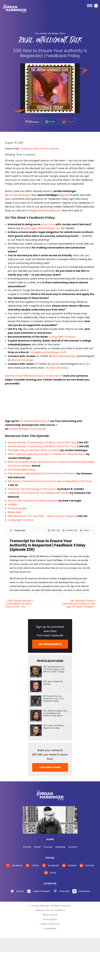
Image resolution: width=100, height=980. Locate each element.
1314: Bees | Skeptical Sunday (53, 683)
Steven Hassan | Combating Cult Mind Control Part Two (42, 446)
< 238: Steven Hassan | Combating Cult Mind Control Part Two (19, 604)
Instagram (51, 865)
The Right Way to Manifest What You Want (34, 450)
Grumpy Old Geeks (57, 368)
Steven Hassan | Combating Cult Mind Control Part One (42, 442)
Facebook (14, 865)
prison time (48, 224)
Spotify (20, 891)
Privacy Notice (50, 915)
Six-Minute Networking (33, 421)
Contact (73, 847)
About (37, 847)
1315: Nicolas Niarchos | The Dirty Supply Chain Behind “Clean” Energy (54, 669)
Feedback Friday (30, 149)
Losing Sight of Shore (62, 337)
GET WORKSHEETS (50, 644)
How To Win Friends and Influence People (33, 501)
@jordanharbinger (22, 360)
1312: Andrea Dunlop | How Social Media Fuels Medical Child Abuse (55, 713)
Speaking (60, 847)
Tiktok (50, 873)
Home (50, 839)
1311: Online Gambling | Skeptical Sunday (54, 727)
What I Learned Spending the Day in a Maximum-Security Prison (47, 454)
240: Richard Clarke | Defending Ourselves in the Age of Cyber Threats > (79, 604)
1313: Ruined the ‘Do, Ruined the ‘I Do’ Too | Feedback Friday (54, 698)
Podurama (84, 891)
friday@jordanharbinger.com (44, 210)
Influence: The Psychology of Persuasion (32, 489)
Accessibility (50, 928)
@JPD (86, 364)
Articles (27, 847)
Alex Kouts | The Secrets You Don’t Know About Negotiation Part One (49, 481)
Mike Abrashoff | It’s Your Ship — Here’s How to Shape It (41, 516)
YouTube (87, 865)
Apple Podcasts (42, 891)
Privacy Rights (50, 919)
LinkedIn (69, 865)
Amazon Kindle (17, 508)
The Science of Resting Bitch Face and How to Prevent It (42, 473)
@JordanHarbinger (18, 195)
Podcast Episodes (49, 149)
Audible (12, 504)
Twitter (32, 865)
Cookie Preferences (50, 924)
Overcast (64, 891)
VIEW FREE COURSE (50, 767)
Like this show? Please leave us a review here (32, 376)
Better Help (14, 512)
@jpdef (65, 195)
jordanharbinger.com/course (26, 429)
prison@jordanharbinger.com (42, 228)
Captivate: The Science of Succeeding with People (39, 493)
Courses (48, 847)
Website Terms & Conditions (50, 910)
